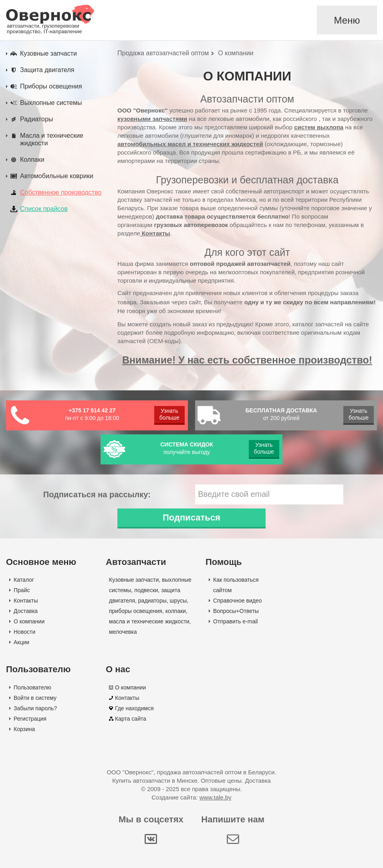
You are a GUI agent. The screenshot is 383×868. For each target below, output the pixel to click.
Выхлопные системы (51, 103)
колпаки (176, 611)
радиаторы (152, 601)
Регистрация (30, 719)
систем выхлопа (319, 127)
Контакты (155, 233)
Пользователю (32, 687)
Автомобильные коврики (57, 176)
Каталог (24, 580)
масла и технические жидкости (149, 621)
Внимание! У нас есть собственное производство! (247, 360)
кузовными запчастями (152, 119)
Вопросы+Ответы (236, 611)
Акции (21, 642)
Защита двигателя (47, 70)
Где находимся (134, 708)
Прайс (22, 590)
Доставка (26, 611)
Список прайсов (44, 209)
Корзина (24, 729)
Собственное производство (61, 192)
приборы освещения (136, 611)
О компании (29, 621)
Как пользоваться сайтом (236, 585)
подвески (146, 590)
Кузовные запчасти (48, 53)
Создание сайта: (191, 797)
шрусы (178, 601)
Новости (24, 632)
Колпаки (32, 160)
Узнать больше (169, 414)
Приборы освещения (51, 86)
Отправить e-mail (235, 621)
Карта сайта (131, 719)
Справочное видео (238, 601)
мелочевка (123, 632)
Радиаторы (36, 119)
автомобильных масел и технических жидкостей (190, 144)
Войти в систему (35, 698)
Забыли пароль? (35, 708)
